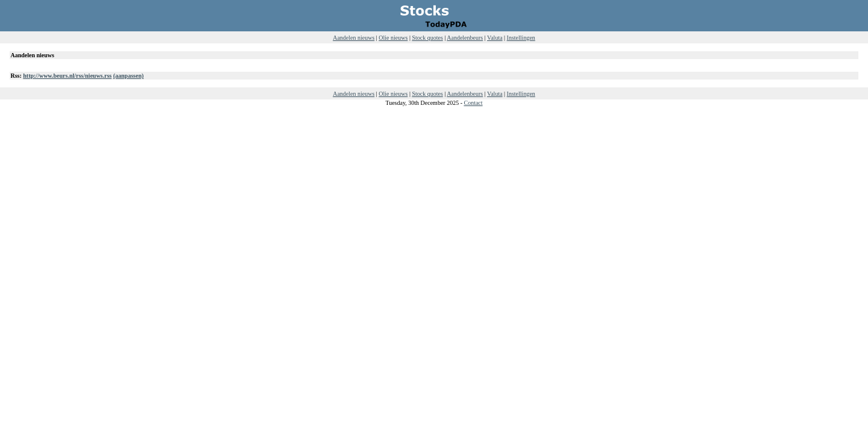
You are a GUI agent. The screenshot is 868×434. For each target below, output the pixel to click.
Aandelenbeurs (465, 38)
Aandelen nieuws (354, 38)
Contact (473, 103)
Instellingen (521, 38)
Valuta (495, 38)
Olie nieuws (393, 38)
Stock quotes (427, 38)
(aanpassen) (129, 76)
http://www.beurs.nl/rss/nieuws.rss (67, 76)
